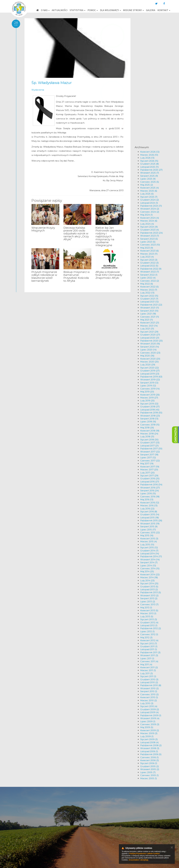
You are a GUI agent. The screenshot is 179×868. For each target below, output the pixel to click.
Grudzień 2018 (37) (150, 407)
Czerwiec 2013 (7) (149, 604)
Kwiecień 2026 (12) (150, 152)
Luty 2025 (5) (147, 194)
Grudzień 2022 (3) (149, 263)
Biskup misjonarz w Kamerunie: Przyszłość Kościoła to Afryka (77, 276)
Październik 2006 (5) (151, 754)
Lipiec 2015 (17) (148, 530)
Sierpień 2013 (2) (149, 598)
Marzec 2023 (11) (149, 254)
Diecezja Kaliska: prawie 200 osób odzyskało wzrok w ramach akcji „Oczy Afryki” (76, 234)
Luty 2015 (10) (147, 545)
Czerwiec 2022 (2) (150, 281)
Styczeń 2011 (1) (148, 676)
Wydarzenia (38, 90)
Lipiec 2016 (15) (148, 493)
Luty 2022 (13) (147, 293)
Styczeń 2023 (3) (149, 260)
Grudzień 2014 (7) (149, 551)
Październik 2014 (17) (151, 556)
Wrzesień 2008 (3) (150, 748)
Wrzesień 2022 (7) (150, 272)
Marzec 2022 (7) (149, 290)
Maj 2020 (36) (147, 356)
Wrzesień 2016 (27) (150, 488)
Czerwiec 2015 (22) (150, 533)
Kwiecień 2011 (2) (149, 667)
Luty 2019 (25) (147, 401)
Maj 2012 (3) (146, 637)
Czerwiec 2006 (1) (149, 757)
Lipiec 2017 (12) (148, 458)
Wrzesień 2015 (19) (150, 524)
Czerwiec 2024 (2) (150, 212)
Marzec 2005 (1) (149, 778)
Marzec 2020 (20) (149, 362)
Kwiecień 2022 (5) (149, 287)
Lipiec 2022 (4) (148, 278)
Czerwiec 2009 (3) (150, 724)
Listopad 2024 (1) (149, 203)
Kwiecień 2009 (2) (150, 730)
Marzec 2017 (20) (149, 470)
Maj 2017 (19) (147, 464)
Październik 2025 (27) (151, 170)
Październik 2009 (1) (151, 715)
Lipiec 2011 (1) (147, 658)
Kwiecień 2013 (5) (149, 610)
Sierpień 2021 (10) (149, 311)
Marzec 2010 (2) (149, 700)
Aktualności (60, 10)
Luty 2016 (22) (147, 509)
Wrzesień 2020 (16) (150, 344)
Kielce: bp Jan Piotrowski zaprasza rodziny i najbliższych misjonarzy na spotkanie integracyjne (109, 236)
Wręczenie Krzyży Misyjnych (43, 229)
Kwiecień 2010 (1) (149, 697)
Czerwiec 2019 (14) (150, 389)
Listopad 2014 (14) (150, 554)
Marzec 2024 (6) (149, 221)
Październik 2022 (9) (151, 269)
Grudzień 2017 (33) (150, 443)
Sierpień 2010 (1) (149, 691)
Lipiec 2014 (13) (148, 566)
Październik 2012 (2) (151, 628)
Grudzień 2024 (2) (150, 200)
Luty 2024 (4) (147, 224)
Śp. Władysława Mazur (52, 83)
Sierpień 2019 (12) (149, 383)
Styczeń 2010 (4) (149, 706)
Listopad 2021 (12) (149, 302)
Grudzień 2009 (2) (150, 709)
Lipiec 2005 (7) (148, 772)
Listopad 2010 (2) (149, 682)
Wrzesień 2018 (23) (150, 416)
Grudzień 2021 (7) (149, 299)
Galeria (151, 10)
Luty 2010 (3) (147, 703)
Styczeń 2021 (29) (149, 332)
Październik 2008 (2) (151, 745)
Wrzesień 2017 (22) (150, 452)
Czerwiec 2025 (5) (150, 182)
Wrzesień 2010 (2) (149, 688)
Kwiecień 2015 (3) (149, 539)
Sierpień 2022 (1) (149, 275)
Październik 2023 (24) (152, 233)
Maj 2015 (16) (147, 535)
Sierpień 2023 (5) (149, 239)
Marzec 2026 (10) (149, 155)
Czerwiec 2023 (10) (150, 245)
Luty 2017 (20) (147, 473)
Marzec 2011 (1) (148, 670)
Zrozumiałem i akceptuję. (139, 860)
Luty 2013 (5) (147, 616)
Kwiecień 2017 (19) (150, 467)
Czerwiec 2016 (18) (150, 497)
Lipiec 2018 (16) (148, 422)
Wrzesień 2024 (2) (150, 209)
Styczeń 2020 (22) (150, 368)
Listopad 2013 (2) (149, 589)
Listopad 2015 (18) (150, 518)
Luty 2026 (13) (147, 158)
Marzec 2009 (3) (149, 733)
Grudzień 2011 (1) (149, 646)
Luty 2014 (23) (147, 581)
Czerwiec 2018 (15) (150, 425)
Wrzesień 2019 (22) (150, 380)
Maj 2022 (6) (147, 284)
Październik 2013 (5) (151, 592)
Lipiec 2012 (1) (147, 631)
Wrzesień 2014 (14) (150, 560)
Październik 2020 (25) (152, 341)
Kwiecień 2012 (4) (149, 640)
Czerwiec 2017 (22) (150, 461)
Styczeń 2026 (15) (149, 161)
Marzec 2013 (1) (148, 613)
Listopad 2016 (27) (150, 482)
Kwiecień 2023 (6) (149, 251)
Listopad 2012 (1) (149, 625)
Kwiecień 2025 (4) (150, 188)
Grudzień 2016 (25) (150, 478)
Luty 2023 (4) (147, 257)
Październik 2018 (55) (151, 413)
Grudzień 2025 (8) (150, 164)
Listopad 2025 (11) (149, 167)
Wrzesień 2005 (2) (150, 769)
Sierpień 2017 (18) (149, 455)
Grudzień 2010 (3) (149, 679)
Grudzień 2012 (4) (149, 622)
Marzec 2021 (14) (149, 326)
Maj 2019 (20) (147, 392)
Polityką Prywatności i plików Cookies (145, 854)
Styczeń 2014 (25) (149, 583)
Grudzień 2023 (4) (150, 230)
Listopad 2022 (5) (149, 266)
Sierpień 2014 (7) (149, 562)
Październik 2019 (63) (151, 377)
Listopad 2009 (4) (149, 712)
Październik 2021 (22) (151, 305)
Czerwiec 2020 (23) (150, 353)
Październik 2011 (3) (150, 652)
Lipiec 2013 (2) (148, 601)
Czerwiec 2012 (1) (149, 634)
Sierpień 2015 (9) (149, 526)
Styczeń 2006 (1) (149, 763)
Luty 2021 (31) (147, 329)
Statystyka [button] (77, 10)
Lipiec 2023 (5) (148, 242)
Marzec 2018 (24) (149, 434)
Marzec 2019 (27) (149, 398)
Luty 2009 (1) (147, 736)
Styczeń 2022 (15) (149, 296)
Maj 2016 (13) (147, 499)
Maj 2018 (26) (147, 428)
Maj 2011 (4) (146, 664)
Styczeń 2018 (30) (149, 440)
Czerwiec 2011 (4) (149, 661)
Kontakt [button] (164, 10)
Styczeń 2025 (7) (149, 197)
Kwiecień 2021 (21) (150, 323)
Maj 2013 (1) (146, 608)
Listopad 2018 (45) (150, 410)
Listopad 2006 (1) (149, 751)
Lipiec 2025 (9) (148, 179)
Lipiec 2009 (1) (148, 721)
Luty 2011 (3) (147, 673)
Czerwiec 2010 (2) (149, 694)
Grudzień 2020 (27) (150, 335)
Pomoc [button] (93, 10)
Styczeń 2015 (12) (149, 547)
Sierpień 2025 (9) (149, 176)
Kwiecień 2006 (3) (150, 760)
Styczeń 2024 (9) (149, 227)
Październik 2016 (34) (151, 485)
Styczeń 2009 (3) (149, 739)
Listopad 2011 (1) (149, 649)
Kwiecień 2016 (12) (150, 503)
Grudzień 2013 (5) (149, 587)
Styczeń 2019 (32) (149, 404)
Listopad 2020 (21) (150, 338)
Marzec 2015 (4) (149, 541)
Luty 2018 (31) (147, 437)
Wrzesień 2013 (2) (149, 595)
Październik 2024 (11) (151, 206)
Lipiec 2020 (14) (148, 350)
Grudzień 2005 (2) (150, 766)
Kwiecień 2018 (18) (150, 431)
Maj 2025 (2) (147, 185)
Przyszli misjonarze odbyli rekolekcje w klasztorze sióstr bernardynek (44, 276)
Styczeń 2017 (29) (149, 476)
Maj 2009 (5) (147, 727)
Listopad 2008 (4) (149, 742)
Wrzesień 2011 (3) (149, 655)
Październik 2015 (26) (151, 520)
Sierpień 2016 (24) (150, 491)
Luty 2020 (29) (148, 365)
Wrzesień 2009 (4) (150, 718)
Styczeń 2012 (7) (149, 643)
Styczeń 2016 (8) (149, 512)
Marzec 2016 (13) (149, 506)
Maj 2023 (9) (147, 248)
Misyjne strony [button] (133, 10)
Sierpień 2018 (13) (149, 419)
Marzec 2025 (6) (149, 191)
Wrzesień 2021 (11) (150, 308)
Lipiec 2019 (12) (148, 386)
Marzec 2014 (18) (149, 577)
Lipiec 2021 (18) (148, 314)
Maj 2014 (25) (147, 571)
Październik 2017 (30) (151, 449)
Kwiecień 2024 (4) (150, 218)
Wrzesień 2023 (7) (150, 236)
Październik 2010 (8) (151, 685)
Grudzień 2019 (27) (150, 371)
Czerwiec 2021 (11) (150, 317)
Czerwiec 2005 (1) (149, 775)
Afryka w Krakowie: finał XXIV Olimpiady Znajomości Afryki (109, 275)
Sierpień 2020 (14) (150, 347)
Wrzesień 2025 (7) (150, 173)
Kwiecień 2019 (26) (150, 395)
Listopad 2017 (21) (149, 446)
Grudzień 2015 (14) (150, 514)
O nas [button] (45, 10)
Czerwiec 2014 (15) (150, 568)
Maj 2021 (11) (147, 320)
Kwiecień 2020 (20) (150, 359)
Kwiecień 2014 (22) (150, 574)
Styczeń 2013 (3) (149, 619)
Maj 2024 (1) (146, 215)
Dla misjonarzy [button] (110, 10)
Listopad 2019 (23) (150, 374)
